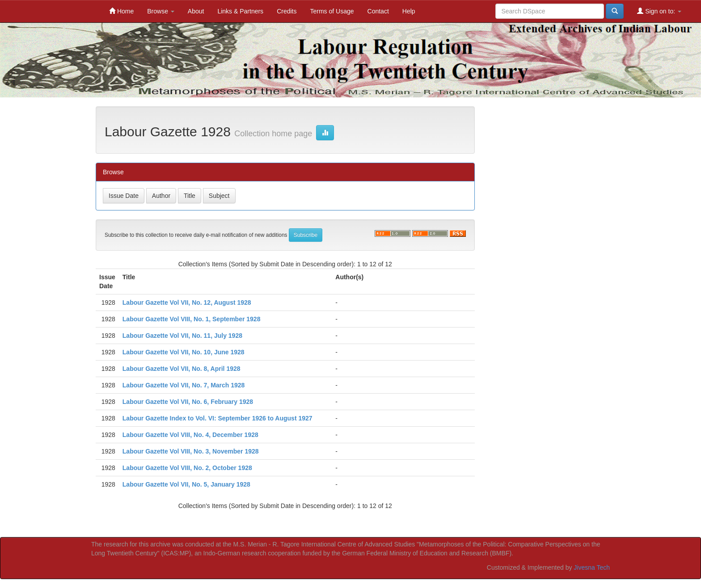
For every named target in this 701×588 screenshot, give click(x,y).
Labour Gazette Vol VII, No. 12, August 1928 (187, 302)
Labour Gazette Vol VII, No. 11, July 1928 (182, 336)
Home (121, 11)
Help (409, 11)
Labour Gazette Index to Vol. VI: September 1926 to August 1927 (217, 418)
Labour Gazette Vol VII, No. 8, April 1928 (182, 369)
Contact (378, 11)
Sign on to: (659, 11)
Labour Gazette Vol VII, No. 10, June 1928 (184, 352)
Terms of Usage (332, 11)
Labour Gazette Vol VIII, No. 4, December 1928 (190, 435)
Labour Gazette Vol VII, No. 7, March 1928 (184, 385)
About (196, 11)
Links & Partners (240, 11)
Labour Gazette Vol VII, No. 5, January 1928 (186, 484)
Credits (287, 11)
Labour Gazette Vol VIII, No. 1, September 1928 (192, 319)
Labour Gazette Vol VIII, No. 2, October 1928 (187, 468)
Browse (161, 11)
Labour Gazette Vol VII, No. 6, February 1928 (188, 402)
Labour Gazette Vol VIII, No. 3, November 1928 (191, 451)
